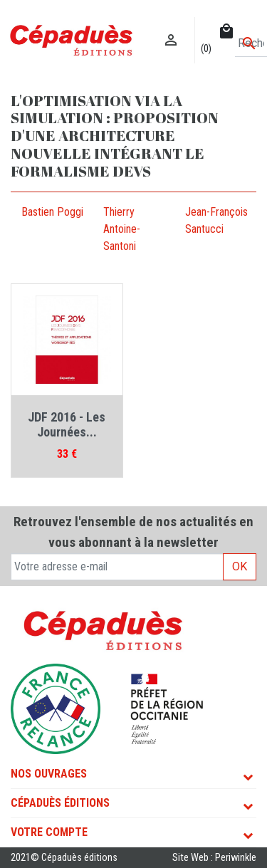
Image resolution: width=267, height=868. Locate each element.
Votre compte (49, 832)
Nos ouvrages (49, 774)
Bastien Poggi (52, 212)
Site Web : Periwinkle (214, 858)
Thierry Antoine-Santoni (122, 229)
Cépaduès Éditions (60, 803)
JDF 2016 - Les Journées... (67, 425)
